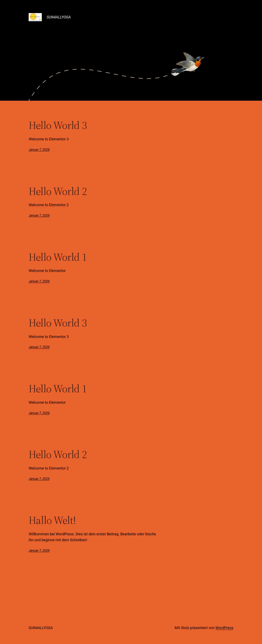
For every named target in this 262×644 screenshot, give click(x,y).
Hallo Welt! (52, 520)
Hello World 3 (58, 125)
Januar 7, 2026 (39, 150)
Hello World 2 (58, 191)
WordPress (224, 628)
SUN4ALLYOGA (59, 17)
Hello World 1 (58, 257)
